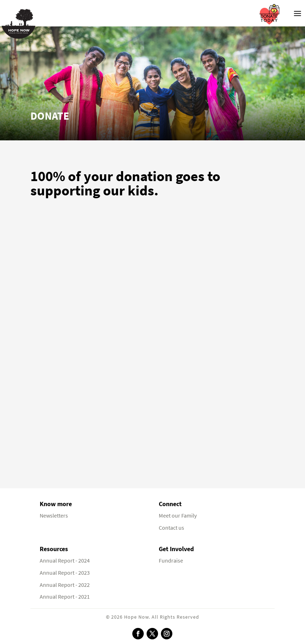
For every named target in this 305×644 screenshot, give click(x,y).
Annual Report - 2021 (65, 597)
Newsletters (54, 516)
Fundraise (171, 561)
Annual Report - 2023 (65, 573)
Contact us (171, 528)
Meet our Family (178, 516)
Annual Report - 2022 (65, 585)
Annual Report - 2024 (65, 561)
